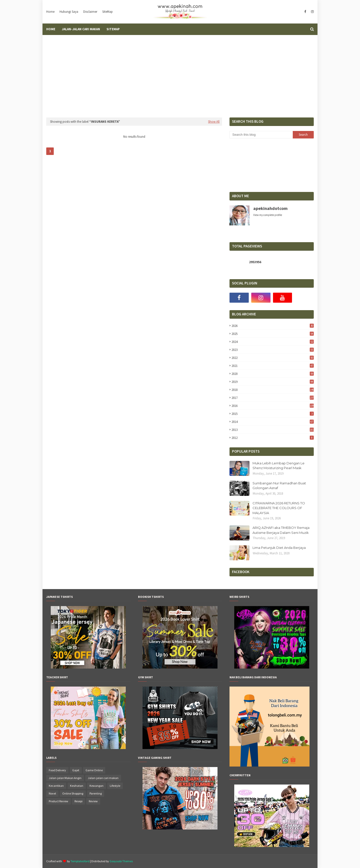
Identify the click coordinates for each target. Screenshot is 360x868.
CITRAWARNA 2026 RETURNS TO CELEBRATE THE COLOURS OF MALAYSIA (279, 508)
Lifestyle (115, 786)
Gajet (76, 770)
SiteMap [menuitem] (113, 29)
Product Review (58, 801)
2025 (273, 334)
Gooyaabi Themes (121, 861)
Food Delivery (57, 770)
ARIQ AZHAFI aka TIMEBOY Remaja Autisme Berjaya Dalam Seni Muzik (281, 530)
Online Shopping (73, 793)
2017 (273, 398)
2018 (273, 390)
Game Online (94, 770)
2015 (273, 414)
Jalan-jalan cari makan (103, 778)
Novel (52, 793)
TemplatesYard (80, 861)
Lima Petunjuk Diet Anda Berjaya (279, 548)
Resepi (78, 801)
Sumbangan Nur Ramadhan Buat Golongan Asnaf (279, 486)
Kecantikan (56, 786)
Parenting (96, 793)
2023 (273, 350)
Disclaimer (90, 12)
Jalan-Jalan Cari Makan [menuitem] (81, 29)
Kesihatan (77, 786)
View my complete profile (268, 215)
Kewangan (96, 786)
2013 (273, 430)
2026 (273, 326)
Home (50, 12)
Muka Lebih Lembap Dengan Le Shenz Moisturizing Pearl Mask (278, 466)
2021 (273, 366)
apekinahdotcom (270, 208)
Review (93, 801)
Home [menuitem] (51, 29)
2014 (273, 422)
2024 (273, 342)
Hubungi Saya (69, 12)
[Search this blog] (261, 135)
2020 (273, 374)
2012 (273, 438)
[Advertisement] (180, 72)
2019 (273, 382)
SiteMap (107, 12)
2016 (273, 406)
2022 (273, 358)
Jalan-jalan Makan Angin (65, 778)
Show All (214, 122)
